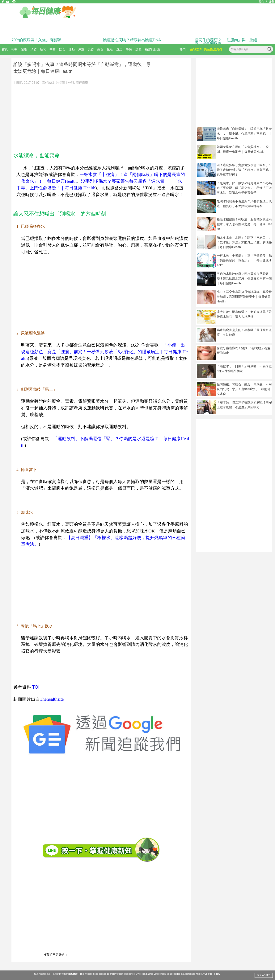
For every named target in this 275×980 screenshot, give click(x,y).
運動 (72, 49)
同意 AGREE (264, 975)
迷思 (119, 49)
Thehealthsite (52, 699)
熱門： (184, 49)
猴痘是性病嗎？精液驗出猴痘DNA (132, 40)
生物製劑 (196, 49)
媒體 (138, 49)
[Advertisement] (101, 116)
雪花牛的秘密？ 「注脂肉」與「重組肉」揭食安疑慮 (226, 42)
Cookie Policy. (212, 974)
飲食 (62, 49)
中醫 (53, 49)
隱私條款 (73, 974)
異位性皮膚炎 (213, 49)
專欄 (129, 49)
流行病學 (82, 83)
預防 (33, 49)
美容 (91, 49)
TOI (36, 687)
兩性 (100, 49)
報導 (14, 49)
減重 (81, 49)
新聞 (43, 49)
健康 (24, 49)
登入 (262, 2)
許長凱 (61, 83)
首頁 (5, 49)
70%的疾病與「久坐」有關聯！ (38, 40)
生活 (110, 49)
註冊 (271, 2)
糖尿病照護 (153, 49)
